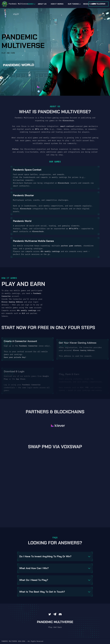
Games (31, 4)
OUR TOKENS (73, 4)
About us (42, 4)
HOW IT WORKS (57, 4)
